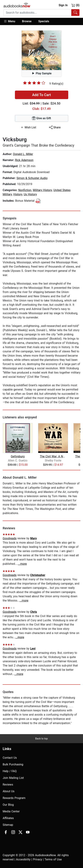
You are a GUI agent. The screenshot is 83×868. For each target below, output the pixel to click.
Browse (27, 21)
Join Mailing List (13, 778)
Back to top (41, 739)
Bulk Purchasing (13, 764)
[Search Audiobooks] (75, 13)
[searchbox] (38, 13)
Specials (44, 21)
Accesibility (23, 859)
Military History (42, 190)
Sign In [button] (63, 5)
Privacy (38, 859)
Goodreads (10, 538)
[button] (11, 21)
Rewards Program (14, 798)
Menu (9, 21)
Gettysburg (18, 456)
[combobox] (41, 13)
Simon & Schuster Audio (32, 178)
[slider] (34, 83)
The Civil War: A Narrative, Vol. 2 (53, 456)
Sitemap (8, 825)
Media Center (11, 811)
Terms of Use (53, 859)
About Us (9, 791)
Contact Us (10, 758)
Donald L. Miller (23, 154)
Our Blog (8, 805)
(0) (75, 5)
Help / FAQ (10, 771)
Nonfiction (25, 190)
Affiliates (8, 818)
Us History (30, 194)
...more (22, 564)
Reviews (8, 785)
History (18, 194)
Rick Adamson (24, 160)
